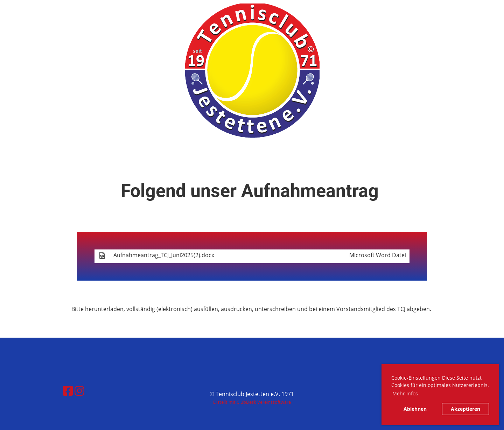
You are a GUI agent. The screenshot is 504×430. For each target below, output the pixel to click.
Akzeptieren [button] (465, 409)
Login (442, 13)
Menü (480, 13)
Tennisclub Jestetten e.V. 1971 (79, 13)
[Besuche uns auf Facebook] (68, 391)
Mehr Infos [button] (405, 393)
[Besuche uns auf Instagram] (79, 391)
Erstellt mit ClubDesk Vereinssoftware (252, 402)
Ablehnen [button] (415, 409)
